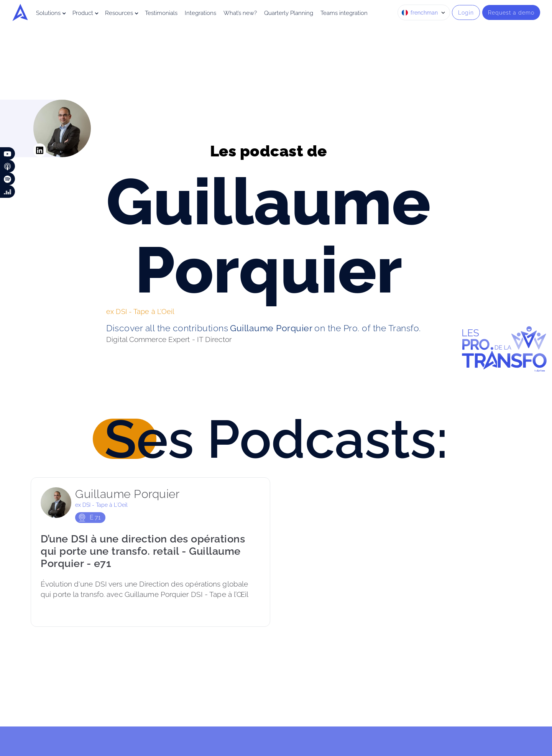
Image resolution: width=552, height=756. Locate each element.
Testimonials (161, 13)
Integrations (200, 13)
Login (466, 12)
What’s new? (240, 13)
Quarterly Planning (289, 13)
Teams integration (344, 13)
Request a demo (511, 12)
